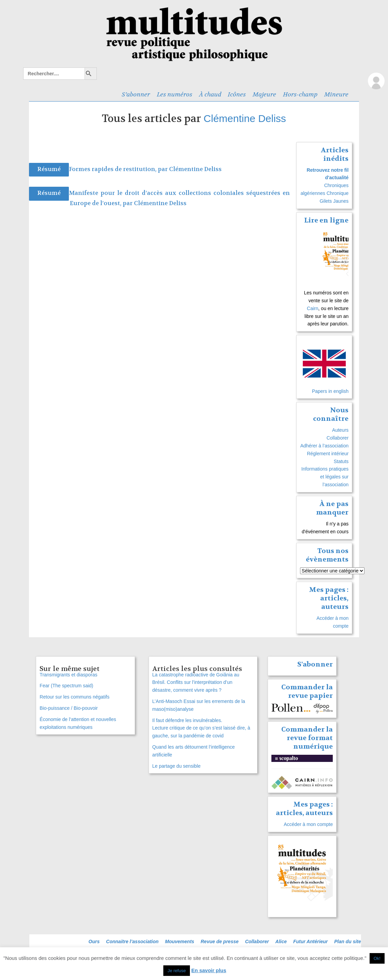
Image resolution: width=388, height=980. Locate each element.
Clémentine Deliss (245, 118)
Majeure (264, 94)
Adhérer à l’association (325, 446)
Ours (94, 941)
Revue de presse (219, 941)
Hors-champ (300, 94)
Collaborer (338, 438)
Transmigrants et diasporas (68, 675)
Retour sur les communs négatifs (74, 697)
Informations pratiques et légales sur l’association (325, 477)
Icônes (237, 94)
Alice (281, 941)
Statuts (341, 461)
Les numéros (175, 94)
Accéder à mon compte (308, 824)
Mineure (336, 94)
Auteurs (340, 430)
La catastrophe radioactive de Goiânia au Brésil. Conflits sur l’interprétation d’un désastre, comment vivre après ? (196, 683)
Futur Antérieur (310, 941)
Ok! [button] (377, 958)
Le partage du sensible (177, 766)
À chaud (210, 94)
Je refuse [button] (176, 971)
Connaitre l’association (132, 941)
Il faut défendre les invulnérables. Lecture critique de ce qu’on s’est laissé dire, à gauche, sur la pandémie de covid (201, 728)
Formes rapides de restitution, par (119, 169)
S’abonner (136, 94)
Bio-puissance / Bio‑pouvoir (69, 708)
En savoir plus (209, 970)
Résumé (49, 169)
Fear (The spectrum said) (66, 686)
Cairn (312, 308)
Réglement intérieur (328, 454)
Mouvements (180, 941)
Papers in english (330, 391)
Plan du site (348, 941)
